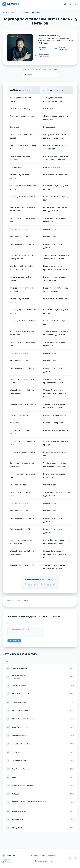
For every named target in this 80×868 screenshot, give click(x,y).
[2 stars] (35, 584)
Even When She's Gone (21, 744)
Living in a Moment (19, 668)
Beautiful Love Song (20, 727)
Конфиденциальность (44, 861)
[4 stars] (48, 584)
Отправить (14, 640)
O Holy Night (17, 828)
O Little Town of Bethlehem (23, 719)
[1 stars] (29, 584)
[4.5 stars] (51, 584)
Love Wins (16, 752)
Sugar (14, 777)
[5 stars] (54, 584)
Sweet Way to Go (19, 811)
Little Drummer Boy (19, 702)
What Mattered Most (20, 694)
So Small (15, 794)
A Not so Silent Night (20, 710)
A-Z (76, 4)
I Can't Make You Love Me (22, 786)
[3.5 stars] (45, 584)
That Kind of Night (19, 685)
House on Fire (17, 820)
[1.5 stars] (32, 584)
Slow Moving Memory (20, 769)
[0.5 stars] (26, 584)
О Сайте (34, 856)
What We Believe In (20, 676)
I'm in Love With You (20, 761)
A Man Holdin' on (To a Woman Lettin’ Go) (29, 801)
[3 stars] (42, 584)
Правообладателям (48, 856)
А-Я (71, 4)
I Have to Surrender (20, 736)
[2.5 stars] (38, 584)
